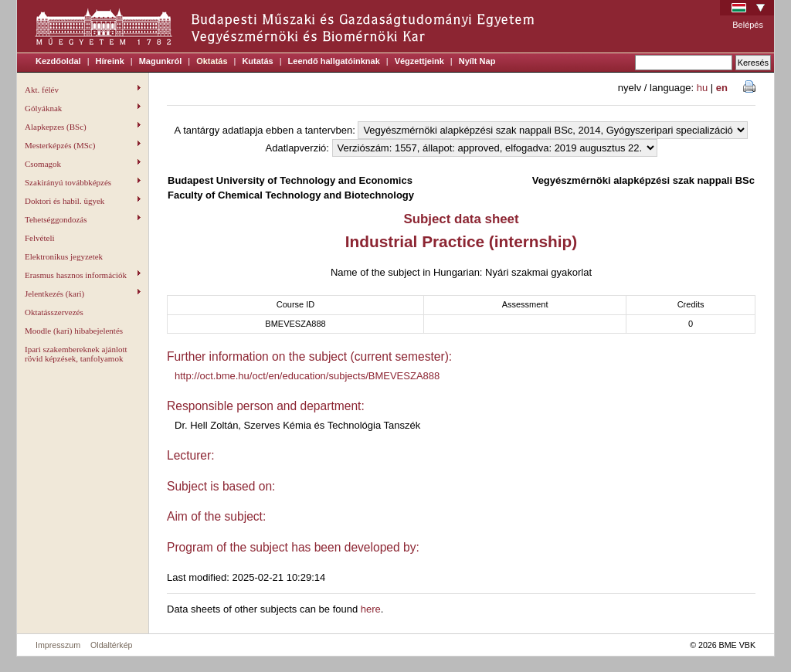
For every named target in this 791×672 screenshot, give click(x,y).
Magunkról (161, 61)
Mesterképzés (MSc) (83, 145)
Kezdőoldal (58, 61)
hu (702, 88)
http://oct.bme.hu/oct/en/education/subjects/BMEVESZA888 (307, 376)
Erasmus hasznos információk (83, 275)
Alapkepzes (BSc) (83, 127)
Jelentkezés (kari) (83, 294)
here (371, 609)
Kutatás (257, 61)
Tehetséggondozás (83, 219)
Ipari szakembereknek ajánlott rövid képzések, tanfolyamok (76, 354)
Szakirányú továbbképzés (83, 182)
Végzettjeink (419, 61)
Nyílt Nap (477, 61)
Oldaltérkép (112, 645)
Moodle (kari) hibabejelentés (74, 331)
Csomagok (83, 164)
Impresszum (58, 645)
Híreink (110, 61)
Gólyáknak (83, 108)
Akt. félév (83, 90)
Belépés (748, 25)
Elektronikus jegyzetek (64, 256)
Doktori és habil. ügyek (83, 201)
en (722, 88)
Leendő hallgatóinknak (334, 61)
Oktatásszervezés (54, 312)
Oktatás (212, 61)
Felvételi (40, 238)
